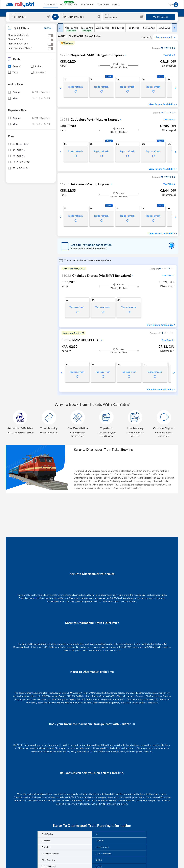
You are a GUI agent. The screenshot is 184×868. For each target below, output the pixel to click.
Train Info (103, 5)
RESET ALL (48, 28)
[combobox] (30, 17)
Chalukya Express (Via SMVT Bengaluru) (96, 276)
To (63, 14)
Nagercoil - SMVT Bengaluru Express (92, 55)
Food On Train (87, 5)
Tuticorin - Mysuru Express (85, 184)
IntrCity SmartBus (69, 5)
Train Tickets (51, 5)
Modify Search (160, 17)
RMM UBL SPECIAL (81, 340)
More (116, 5)
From (14, 14)
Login (173, 5)
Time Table (170, 55)
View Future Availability (163, 104)
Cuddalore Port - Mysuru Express (89, 119)
